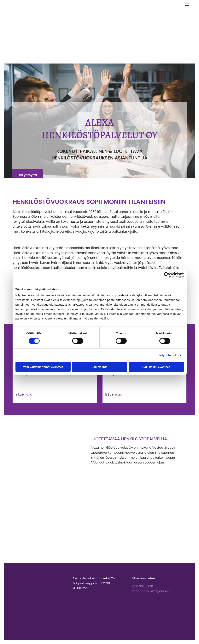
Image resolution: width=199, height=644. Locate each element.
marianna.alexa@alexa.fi (151, 591)
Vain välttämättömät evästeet (43, 367)
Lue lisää (24, 394)
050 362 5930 (143, 586)
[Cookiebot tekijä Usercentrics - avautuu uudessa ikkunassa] (167, 275)
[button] (27, 175)
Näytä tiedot (168, 355)
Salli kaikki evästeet (156, 367)
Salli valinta (99, 367)
